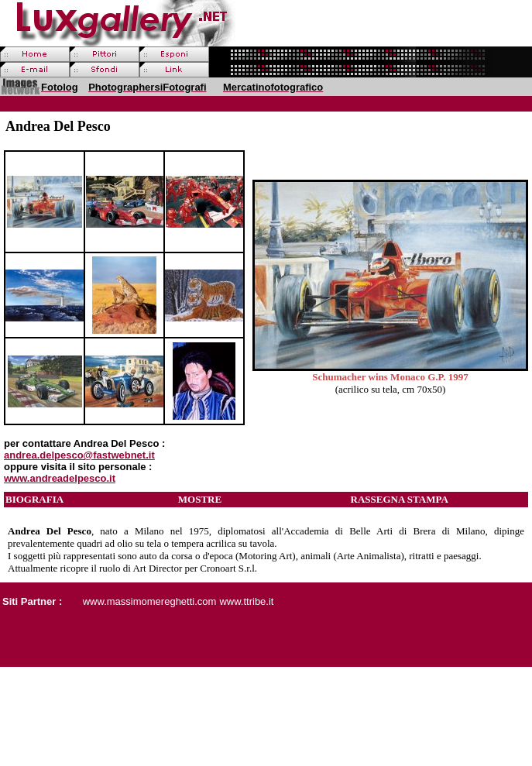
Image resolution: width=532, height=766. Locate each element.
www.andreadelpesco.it (60, 478)
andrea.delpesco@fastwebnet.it (79, 455)
